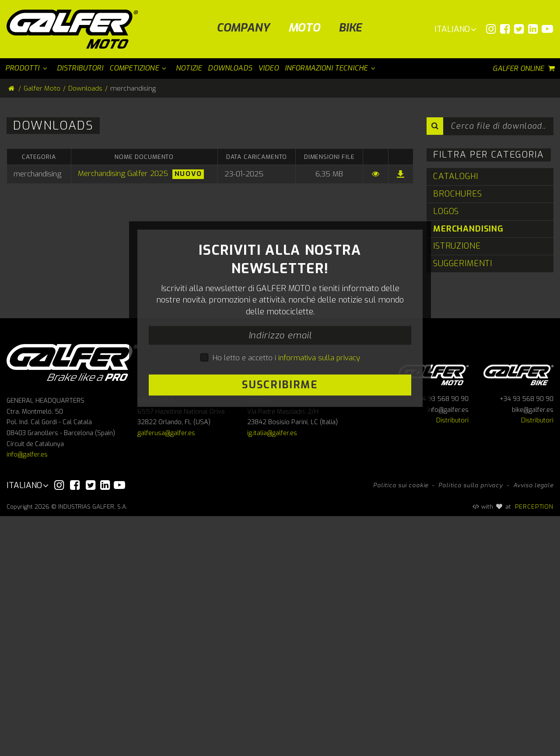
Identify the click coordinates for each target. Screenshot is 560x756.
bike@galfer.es (533, 650)
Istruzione (457, 246)
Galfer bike (518, 614)
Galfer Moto (42, 88)
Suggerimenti (463, 263)
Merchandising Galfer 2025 (123, 174)
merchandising (468, 229)
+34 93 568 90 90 (442, 639)
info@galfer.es (27, 695)
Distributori (452, 661)
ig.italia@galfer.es (272, 673)
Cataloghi (456, 176)
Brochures (458, 194)
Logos (446, 211)
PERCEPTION (534, 746)
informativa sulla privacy (319, 478)
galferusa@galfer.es (166, 673)
